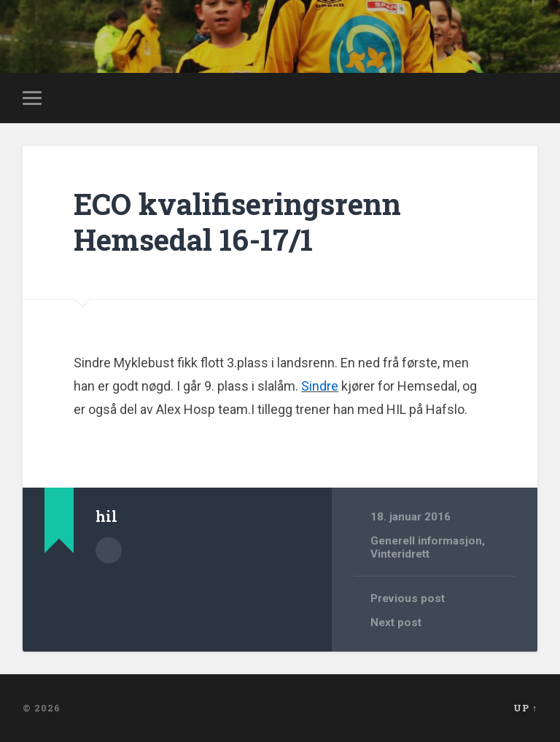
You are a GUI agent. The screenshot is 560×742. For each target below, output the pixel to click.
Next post (396, 622)
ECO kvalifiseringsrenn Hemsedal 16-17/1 (237, 222)
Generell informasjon (426, 541)
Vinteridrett (400, 554)
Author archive (109, 550)
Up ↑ (525, 708)
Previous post (408, 598)
